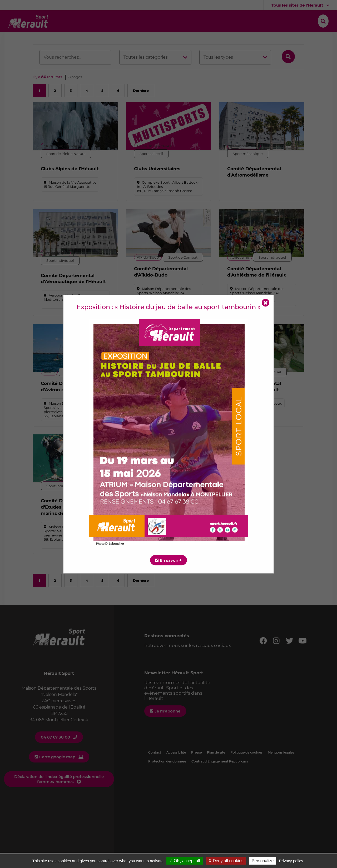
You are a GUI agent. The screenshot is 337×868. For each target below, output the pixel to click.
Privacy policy (291, 861)
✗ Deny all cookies (226, 861)
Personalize (263, 861)
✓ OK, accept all (184, 861)
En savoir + (171, 560)
